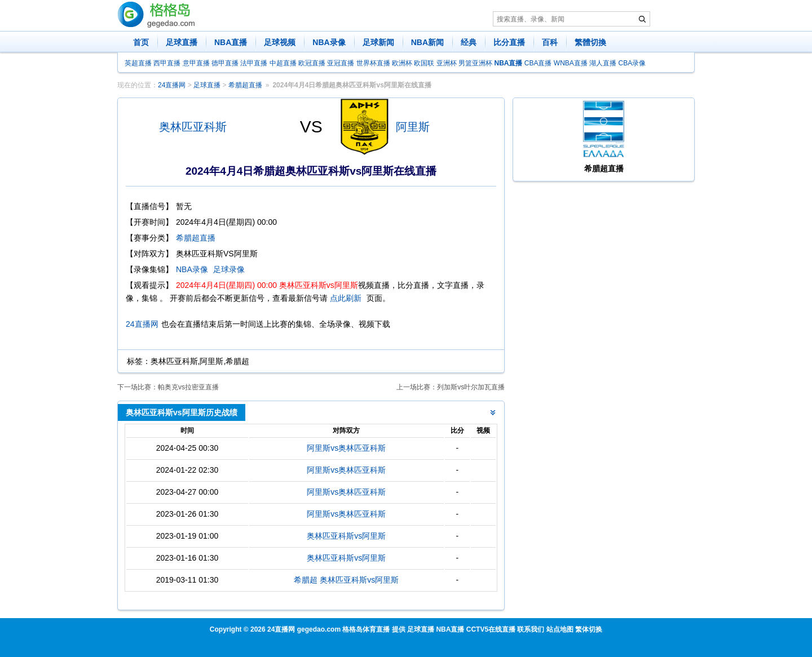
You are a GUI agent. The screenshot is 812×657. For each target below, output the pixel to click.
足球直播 (182, 42)
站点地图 (560, 629)
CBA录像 (632, 63)
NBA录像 (329, 42)
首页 (141, 42)
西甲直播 (167, 63)
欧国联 (424, 63)
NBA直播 (231, 42)
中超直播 (283, 63)
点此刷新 (346, 298)
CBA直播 (538, 63)
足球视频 (280, 42)
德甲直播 (225, 63)
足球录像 (229, 269)
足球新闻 (378, 42)
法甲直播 (254, 63)
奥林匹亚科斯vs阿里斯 (346, 536)
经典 (469, 42)
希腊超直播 (245, 85)
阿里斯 (413, 127)
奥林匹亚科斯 (193, 127)
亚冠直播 (341, 63)
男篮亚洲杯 (475, 63)
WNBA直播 (571, 63)
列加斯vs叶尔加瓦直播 (471, 387)
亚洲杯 (447, 63)
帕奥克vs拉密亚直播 (188, 387)
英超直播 (138, 63)
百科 (550, 42)
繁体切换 (589, 629)
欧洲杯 (402, 63)
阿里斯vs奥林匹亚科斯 (346, 448)
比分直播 (509, 42)
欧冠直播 (312, 63)
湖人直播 (603, 63)
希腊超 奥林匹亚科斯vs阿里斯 (346, 580)
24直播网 (172, 85)
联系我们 (531, 629)
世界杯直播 (373, 63)
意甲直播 (196, 63)
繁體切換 (590, 42)
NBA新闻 (427, 42)
